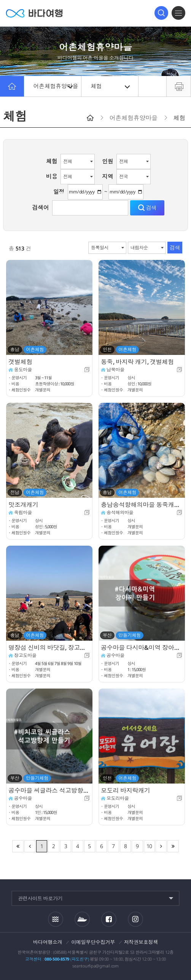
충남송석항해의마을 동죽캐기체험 (142, 505)
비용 (52, 176)
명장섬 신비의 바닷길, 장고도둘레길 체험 (49, 648)
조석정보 (56, 919)
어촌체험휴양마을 (56, 86)
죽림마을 (23, 512)
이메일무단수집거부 (93, 942)
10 (150, 846)
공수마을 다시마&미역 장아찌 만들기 (142, 648)
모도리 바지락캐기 (126, 790)
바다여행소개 (48, 942)
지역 (108, 176)
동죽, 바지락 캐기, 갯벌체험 (137, 362)
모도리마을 (118, 798)
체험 (111, 86)
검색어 (40, 207)
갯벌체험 (20, 362)
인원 (108, 161)
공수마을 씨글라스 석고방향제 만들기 (49, 790)
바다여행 (34, 13)
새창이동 (87, 370)
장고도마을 (25, 655)
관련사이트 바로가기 (40, 898)
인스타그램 (135, 919)
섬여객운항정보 (82, 919)
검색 (161, 13)
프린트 (179, 86)
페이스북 (109, 919)
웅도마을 (23, 370)
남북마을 (115, 370)
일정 (59, 192)
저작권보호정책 (141, 942)
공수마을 (115, 655)
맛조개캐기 (23, 505)
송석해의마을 (120, 512)
